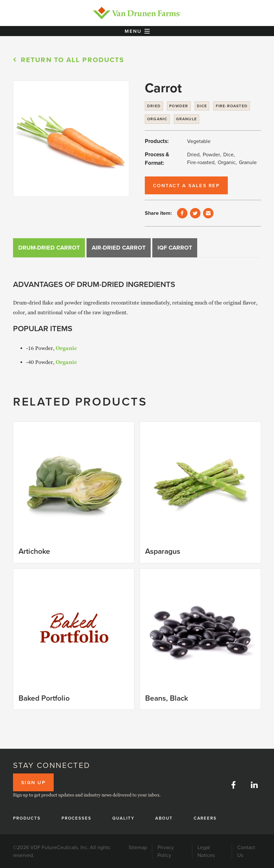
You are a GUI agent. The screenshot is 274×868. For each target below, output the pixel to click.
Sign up (33, 782)
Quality (123, 818)
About (164, 818)
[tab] (49, 248)
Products (27, 818)
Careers (205, 818)
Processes (77, 818)
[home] (137, 13)
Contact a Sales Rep (186, 185)
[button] (137, 31)
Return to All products (73, 60)
